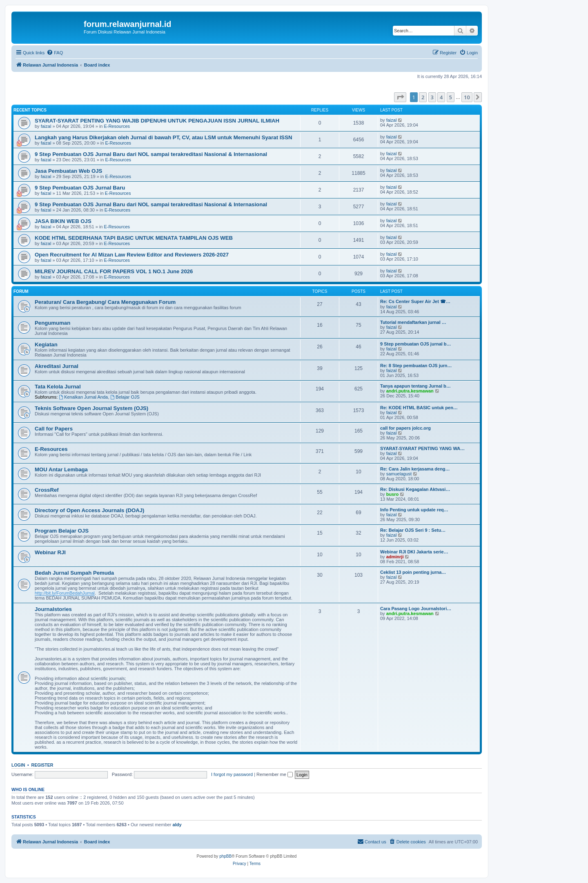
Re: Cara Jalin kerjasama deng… (415, 469)
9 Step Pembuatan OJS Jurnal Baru (80, 188)
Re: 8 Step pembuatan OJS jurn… (416, 366)
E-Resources (117, 126)
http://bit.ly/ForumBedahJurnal (65, 593)
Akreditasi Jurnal (57, 366)
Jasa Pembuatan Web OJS (68, 171)
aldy (177, 825)
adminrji (395, 557)
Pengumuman (52, 323)
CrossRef (47, 490)
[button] (400, 97)
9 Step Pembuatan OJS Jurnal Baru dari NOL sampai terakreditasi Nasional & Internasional (151, 154)
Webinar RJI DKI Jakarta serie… (414, 552)
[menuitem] (55, 53)
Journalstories (53, 609)
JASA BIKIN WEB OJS (63, 221)
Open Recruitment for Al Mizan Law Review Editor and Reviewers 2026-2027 (132, 255)
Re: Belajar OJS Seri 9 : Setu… (413, 530)
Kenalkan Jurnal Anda (83, 397)
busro (393, 494)
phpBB (225, 856)
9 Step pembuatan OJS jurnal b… (416, 344)
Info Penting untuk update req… (414, 510)
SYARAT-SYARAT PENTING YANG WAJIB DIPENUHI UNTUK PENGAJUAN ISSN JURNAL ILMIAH (157, 121)
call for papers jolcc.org (405, 428)
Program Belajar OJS (62, 531)
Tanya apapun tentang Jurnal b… (415, 386)
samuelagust (399, 474)
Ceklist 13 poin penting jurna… (413, 572)
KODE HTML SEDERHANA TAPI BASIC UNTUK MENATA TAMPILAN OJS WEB (134, 238)
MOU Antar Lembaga (61, 469)
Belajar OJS (125, 397)
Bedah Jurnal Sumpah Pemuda (74, 573)
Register (42, 765)
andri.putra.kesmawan (410, 391)
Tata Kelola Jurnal (58, 387)
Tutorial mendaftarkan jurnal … (413, 322)
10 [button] (467, 97)
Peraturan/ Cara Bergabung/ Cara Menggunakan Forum (105, 302)
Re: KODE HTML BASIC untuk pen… (419, 408)
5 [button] (451, 97)
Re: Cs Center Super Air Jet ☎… (415, 301)
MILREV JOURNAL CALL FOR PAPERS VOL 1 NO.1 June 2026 (114, 271)
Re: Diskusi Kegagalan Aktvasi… (415, 489)
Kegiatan (46, 345)
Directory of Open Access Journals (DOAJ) (89, 510)
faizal (46, 126)
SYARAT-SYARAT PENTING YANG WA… (422, 448)
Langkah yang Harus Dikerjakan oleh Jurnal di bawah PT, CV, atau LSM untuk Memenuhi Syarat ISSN (163, 137)
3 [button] (432, 97)
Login (18, 765)
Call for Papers (54, 429)
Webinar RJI (50, 552)
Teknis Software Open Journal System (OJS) (91, 408)
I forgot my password (232, 774)
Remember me (275, 774)
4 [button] (441, 97)
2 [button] (423, 97)
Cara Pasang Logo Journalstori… (416, 609)
